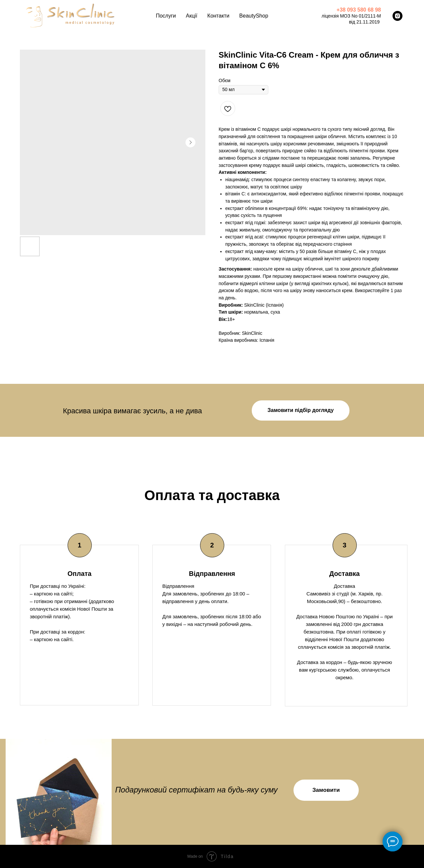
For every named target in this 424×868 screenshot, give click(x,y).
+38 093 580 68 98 (359, 10)
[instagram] (397, 16)
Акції (192, 16)
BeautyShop (254, 16)
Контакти (218, 16)
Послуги (166, 16)
